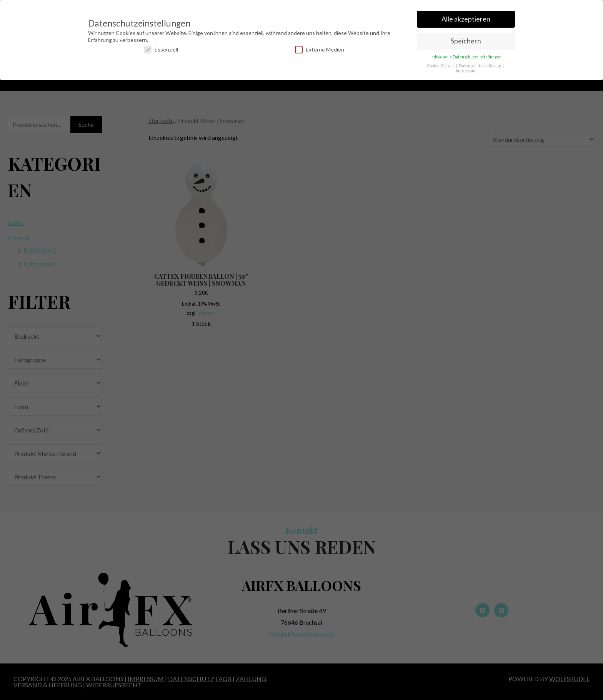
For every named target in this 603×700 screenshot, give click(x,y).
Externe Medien (320, 47)
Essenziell (161, 47)
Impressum (466, 68)
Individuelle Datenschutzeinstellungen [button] (466, 55)
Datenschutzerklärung (480, 63)
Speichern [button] (466, 39)
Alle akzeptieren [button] (466, 17)
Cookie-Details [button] (441, 63)
